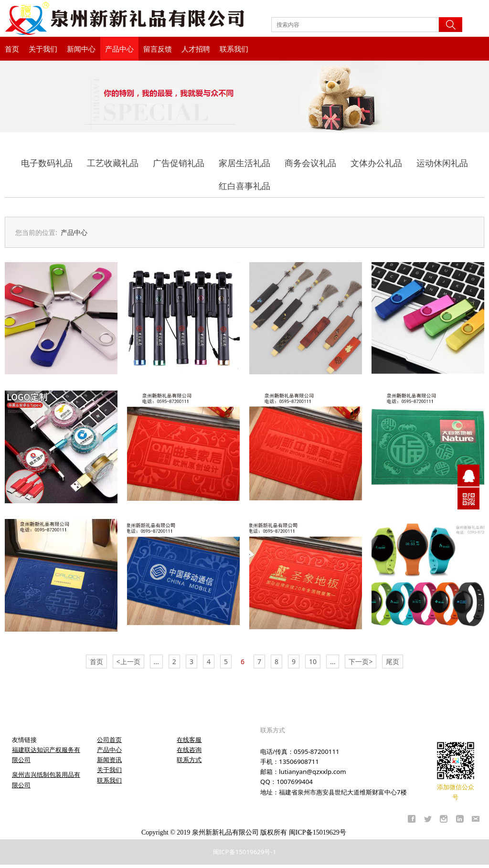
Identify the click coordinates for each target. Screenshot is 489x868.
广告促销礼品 (179, 163)
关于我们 (43, 49)
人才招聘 (196, 49)
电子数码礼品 (47, 163)
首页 (12, 49)
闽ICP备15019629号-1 (245, 852)
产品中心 (119, 49)
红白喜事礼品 (244, 186)
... (156, 662)
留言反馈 (158, 49)
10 (313, 662)
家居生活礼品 (244, 163)
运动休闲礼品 (442, 163)
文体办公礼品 (376, 163)
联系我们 (234, 49)
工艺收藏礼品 (113, 163)
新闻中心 (81, 49)
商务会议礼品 (310, 163)
